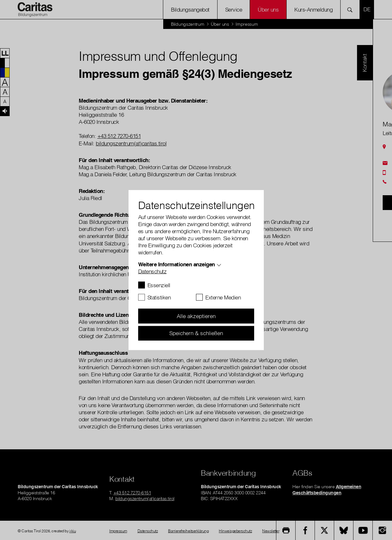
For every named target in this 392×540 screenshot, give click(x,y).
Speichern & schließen (196, 333)
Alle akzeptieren (196, 316)
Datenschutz (152, 271)
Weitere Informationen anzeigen (177, 264)
